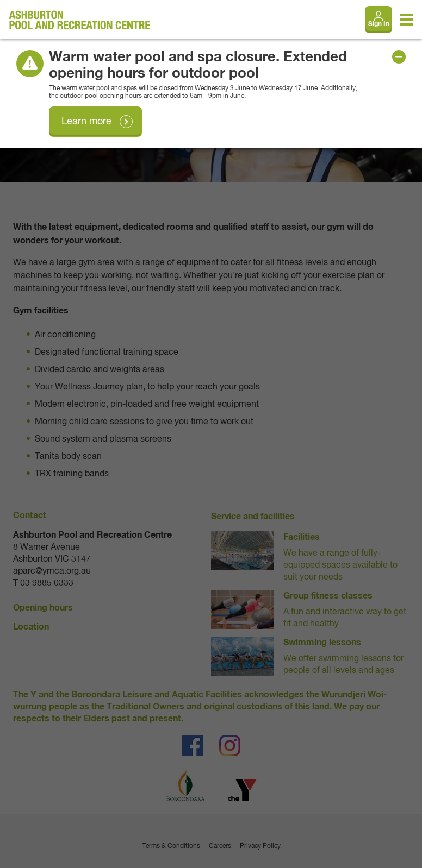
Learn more (86, 122)
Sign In (379, 24)
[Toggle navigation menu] (407, 20)
